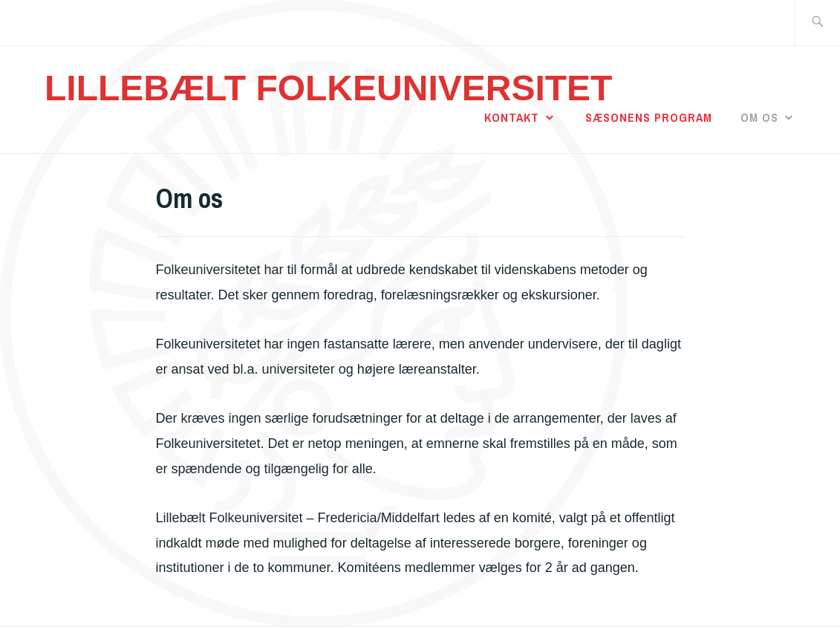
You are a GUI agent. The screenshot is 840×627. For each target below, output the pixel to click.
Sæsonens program (649, 117)
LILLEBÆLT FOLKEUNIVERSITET (328, 88)
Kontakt (512, 117)
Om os (759, 117)
